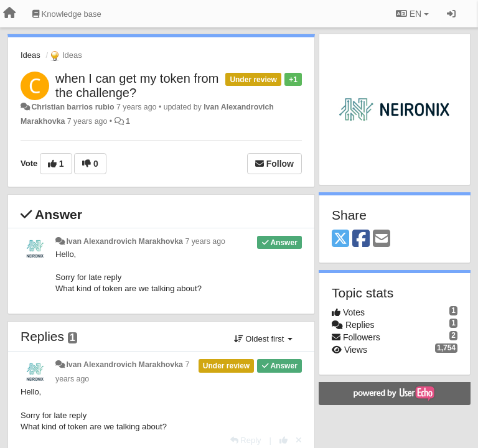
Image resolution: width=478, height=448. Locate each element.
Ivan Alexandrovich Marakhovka (124, 241)
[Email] (382, 239)
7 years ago (205, 241)
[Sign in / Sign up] (451, 14)
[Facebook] (361, 239)
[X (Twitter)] (340, 239)
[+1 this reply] (284, 440)
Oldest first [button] (263, 339)
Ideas (30, 55)
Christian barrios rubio (73, 107)
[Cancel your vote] (299, 440)
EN (412, 14)
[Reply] (246, 440)
